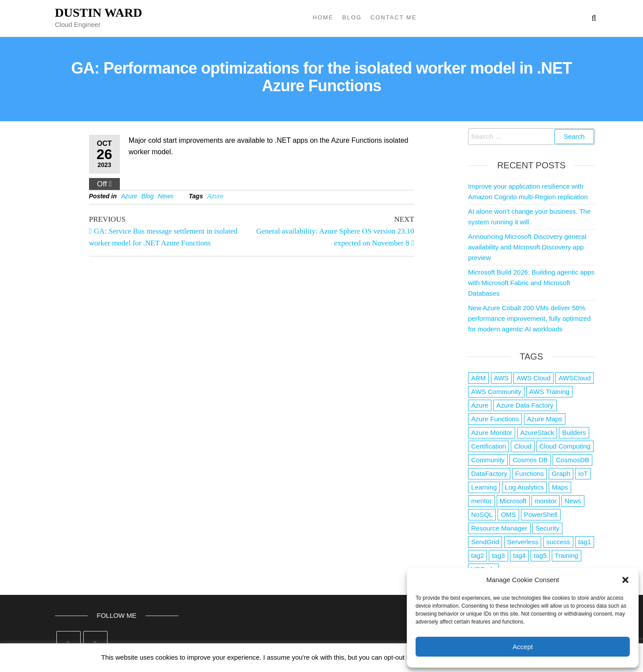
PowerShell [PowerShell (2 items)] (541, 514)
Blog (352, 17)
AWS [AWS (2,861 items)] (502, 378)
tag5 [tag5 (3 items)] (540, 555)
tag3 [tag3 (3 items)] (498, 555)
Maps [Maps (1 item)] (560, 487)
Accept (523, 647)
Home (323, 17)
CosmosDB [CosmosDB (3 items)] (572, 460)
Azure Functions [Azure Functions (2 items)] (495, 419)
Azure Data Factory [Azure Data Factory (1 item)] (525, 405)
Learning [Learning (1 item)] (484, 487)
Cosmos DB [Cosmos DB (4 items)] (530, 460)
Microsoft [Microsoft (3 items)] (513, 501)
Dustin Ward (99, 13)
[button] (625, 580)
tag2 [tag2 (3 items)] (478, 555)
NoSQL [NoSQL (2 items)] (482, 514)
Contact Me (394, 17)
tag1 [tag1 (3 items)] (585, 542)
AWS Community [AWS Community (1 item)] (496, 392)
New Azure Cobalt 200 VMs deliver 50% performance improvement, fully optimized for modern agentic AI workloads (529, 318)
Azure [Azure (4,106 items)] (480, 405)
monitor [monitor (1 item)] (546, 501)
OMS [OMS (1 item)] (508, 514)
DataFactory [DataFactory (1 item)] (489, 473)
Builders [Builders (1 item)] (574, 433)
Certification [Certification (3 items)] (489, 446)
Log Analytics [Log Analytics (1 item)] (524, 487)
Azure (129, 196)
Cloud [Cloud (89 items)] (522, 446)
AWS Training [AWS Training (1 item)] (549, 392)
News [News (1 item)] (573, 501)
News (165, 196)
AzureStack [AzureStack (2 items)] (537, 433)
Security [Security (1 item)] (547, 528)
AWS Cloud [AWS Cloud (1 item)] (533, 378)
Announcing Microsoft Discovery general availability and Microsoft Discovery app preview (527, 247)
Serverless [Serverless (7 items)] (523, 542)
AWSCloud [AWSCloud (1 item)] (574, 378)
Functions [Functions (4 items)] (530, 473)
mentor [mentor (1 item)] (481, 501)
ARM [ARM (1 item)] (478, 378)
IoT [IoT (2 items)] (583, 473)
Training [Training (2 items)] (567, 555)
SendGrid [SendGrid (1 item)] (485, 542)
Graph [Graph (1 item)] (561, 473)
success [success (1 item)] (558, 542)
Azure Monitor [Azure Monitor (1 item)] (492, 433)
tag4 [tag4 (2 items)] (519, 555)
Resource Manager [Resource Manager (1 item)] (499, 528)
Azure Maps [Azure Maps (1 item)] (545, 419)
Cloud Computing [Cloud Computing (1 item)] (565, 446)
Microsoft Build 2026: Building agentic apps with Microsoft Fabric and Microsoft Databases (531, 283)
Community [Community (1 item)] (488, 460)
